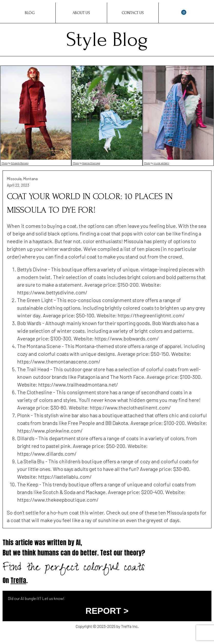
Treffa (18, 580)
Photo (5, 163)
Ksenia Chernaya (91, 163)
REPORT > (107, 611)
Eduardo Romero (20, 163)
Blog (30, 13)
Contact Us (133, 13)
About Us (81, 13)
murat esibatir (161, 163)
